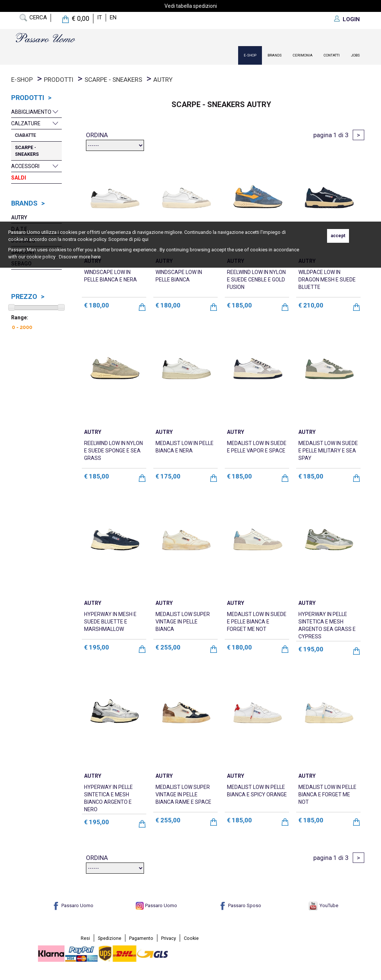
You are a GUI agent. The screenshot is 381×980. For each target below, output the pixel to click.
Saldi (19, 178)
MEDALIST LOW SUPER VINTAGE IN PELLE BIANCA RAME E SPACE (183, 794)
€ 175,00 (168, 476)
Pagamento (141, 938)
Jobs (355, 55)
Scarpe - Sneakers (113, 80)
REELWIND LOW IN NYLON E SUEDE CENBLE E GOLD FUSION (256, 280)
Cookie (191, 938)
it (100, 17)
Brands (275, 55)
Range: (20, 317)
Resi (85, 938)
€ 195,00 (97, 647)
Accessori (25, 166)
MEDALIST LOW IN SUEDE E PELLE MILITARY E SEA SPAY (328, 451)
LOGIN (351, 19)
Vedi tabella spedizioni (191, 6)
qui (145, 239)
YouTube (324, 905)
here (96, 257)
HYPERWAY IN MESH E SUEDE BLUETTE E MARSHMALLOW (110, 622)
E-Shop (250, 55)
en (113, 17)
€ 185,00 (239, 305)
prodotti (59, 80)
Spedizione (110, 938)
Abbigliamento (31, 112)
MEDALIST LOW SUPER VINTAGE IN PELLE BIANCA (183, 622)
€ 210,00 (311, 305)
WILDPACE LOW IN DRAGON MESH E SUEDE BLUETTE (327, 280)
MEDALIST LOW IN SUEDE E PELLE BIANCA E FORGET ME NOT (257, 622)
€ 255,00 (168, 647)
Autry (163, 80)
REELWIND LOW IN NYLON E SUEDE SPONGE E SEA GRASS (113, 451)
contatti (332, 55)
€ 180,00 (97, 305)
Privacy (169, 938)
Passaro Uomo (73, 905)
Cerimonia (303, 55)
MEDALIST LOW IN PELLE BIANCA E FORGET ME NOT (327, 794)
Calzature (26, 123)
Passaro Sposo (240, 905)
